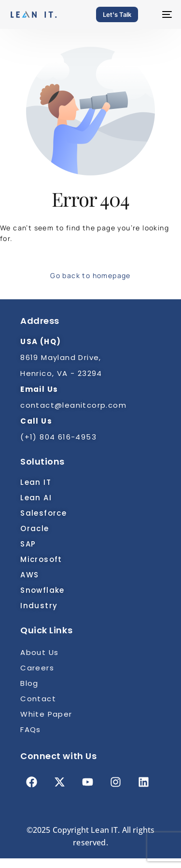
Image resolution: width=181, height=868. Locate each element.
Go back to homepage (90, 275)
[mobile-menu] (162, 14)
